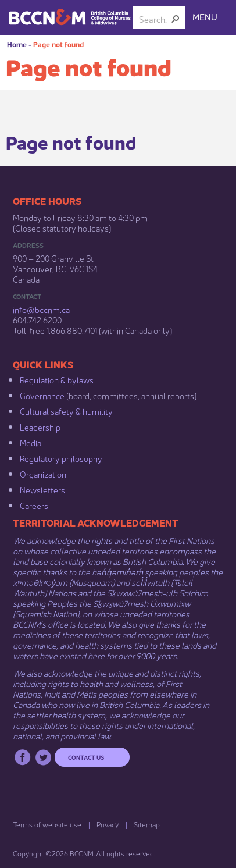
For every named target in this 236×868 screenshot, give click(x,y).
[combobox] (154, 19)
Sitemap (147, 824)
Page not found (58, 44)
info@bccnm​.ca (41, 309)
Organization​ (43, 474)
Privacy (108, 824)
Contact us (86, 757)
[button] (176, 19)
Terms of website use (47, 824)
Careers (34, 505)
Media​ (31, 442)
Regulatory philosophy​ (61, 458)
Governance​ (42, 395)
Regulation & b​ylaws (57, 379)
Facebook (22, 757)
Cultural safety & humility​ (66, 411)
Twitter (43, 757)
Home (17, 44)
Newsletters (42, 489)
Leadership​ (40, 426)
